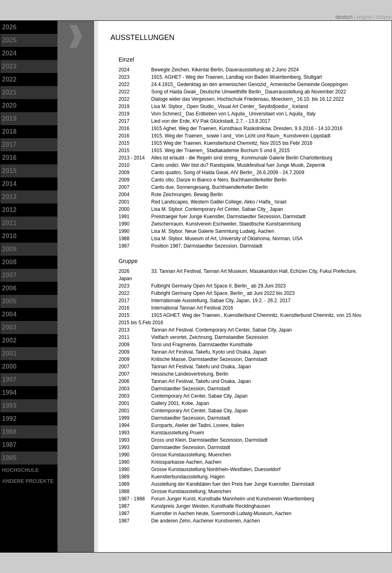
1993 (9, 406)
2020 (9, 105)
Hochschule (20, 470)
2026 (9, 27)
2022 (9, 79)
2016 (9, 158)
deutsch (345, 17)
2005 (9, 301)
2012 (9, 210)
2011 (9, 223)
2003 (9, 327)
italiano (384, 17)
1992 (9, 419)
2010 (9, 236)
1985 (9, 458)
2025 (9, 40)
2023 (9, 66)
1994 (9, 393)
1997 (9, 379)
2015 (9, 171)
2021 (9, 92)
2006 (9, 288)
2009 (9, 249)
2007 (9, 275)
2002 (9, 340)
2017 (9, 145)
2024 (9, 53)
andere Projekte (28, 481)
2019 (9, 118)
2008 (9, 262)
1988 (9, 432)
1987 (9, 445)
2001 (9, 353)
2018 (9, 132)
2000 (9, 366)
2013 (9, 197)
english (365, 17)
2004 (9, 314)
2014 (9, 184)
